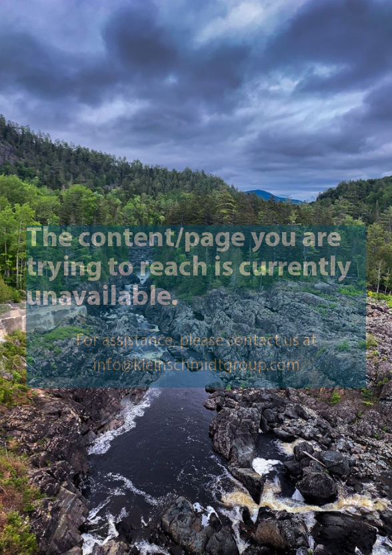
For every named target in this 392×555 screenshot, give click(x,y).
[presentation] (196, 277)
